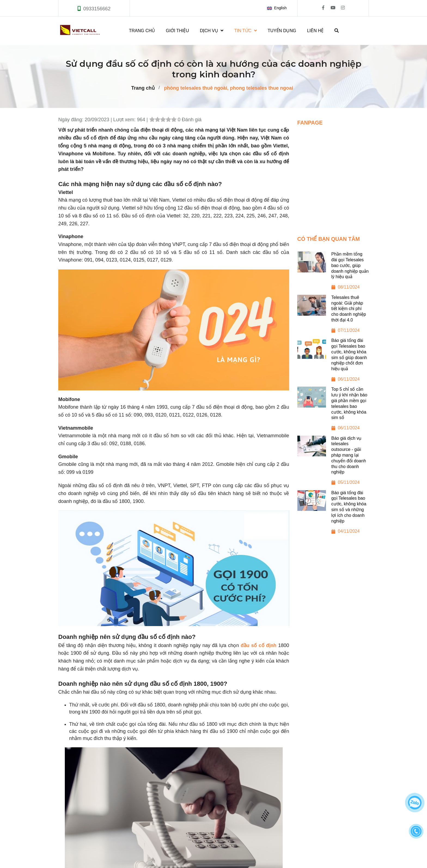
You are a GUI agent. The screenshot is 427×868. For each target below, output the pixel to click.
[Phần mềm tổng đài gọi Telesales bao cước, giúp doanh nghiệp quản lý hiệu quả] (333, 273)
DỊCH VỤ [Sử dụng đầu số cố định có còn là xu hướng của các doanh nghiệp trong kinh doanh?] (212, 31)
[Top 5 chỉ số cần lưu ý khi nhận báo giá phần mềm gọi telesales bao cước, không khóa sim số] (333, 411)
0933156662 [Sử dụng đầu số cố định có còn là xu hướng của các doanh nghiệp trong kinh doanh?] (97, 9)
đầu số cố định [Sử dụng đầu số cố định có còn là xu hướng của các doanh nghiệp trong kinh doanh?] (259, 645)
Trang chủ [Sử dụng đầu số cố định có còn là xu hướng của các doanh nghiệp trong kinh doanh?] (143, 88)
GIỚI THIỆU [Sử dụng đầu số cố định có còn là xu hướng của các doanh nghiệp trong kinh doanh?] (177, 31)
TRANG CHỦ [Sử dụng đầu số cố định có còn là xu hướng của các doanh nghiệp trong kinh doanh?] (142, 31)
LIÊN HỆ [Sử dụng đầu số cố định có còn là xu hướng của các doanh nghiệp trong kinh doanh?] (315, 31)
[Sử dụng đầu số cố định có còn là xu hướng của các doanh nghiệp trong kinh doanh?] (333, 176)
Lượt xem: (125, 120)
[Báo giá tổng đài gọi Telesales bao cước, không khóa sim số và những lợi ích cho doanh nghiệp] (333, 515)
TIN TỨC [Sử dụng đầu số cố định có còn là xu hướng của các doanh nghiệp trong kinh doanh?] (245, 31)
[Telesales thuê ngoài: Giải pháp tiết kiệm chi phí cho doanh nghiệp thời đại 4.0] (333, 316)
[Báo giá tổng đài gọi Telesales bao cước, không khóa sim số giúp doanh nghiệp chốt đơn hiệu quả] (333, 362)
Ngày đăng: (71, 120)
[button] (278, 8)
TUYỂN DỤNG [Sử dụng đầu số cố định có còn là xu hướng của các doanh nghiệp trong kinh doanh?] (282, 31)
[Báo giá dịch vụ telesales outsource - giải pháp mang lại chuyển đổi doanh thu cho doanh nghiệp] (333, 463)
